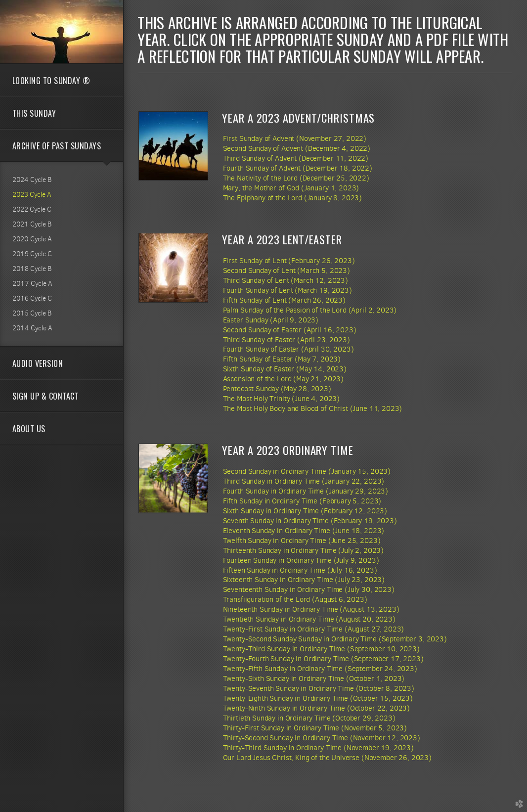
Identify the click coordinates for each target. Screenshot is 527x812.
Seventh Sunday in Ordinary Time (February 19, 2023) (310, 521)
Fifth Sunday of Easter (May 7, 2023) (282, 359)
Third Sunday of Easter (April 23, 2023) (286, 340)
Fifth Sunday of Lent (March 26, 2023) (284, 300)
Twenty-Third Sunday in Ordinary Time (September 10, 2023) (321, 649)
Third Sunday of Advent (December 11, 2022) (296, 158)
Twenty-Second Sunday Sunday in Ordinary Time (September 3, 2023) (335, 639)
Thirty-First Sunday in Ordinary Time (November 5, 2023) (315, 728)
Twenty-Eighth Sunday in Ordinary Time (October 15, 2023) (318, 698)
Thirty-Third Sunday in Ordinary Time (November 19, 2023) (318, 748)
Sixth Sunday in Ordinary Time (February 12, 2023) (305, 511)
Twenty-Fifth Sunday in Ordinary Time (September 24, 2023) (320, 669)
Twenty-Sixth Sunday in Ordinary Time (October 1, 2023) (314, 678)
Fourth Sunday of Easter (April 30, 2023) (288, 349)
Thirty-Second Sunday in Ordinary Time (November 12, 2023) (322, 738)
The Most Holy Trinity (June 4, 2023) (281, 399)
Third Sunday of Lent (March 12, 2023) (285, 280)
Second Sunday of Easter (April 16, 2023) (290, 330)
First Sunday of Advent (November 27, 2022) (295, 138)
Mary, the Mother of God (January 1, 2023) (291, 188)
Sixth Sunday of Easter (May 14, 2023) (285, 369)
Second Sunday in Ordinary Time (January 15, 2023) (307, 471)
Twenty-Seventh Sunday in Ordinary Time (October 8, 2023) (319, 688)
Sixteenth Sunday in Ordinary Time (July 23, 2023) (304, 580)
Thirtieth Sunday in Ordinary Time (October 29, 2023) (309, 718)
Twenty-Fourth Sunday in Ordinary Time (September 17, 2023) (323, 659)
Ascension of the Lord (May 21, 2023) (283, 379)
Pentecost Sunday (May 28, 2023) (277, 389)
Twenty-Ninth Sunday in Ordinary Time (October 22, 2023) (317, 708)
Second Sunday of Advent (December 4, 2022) (297, 148)
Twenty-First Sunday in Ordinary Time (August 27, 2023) (314, 629)
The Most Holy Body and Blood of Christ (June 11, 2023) (313, 408)
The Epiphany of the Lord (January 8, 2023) (293, 198)
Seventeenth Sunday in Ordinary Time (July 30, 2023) (309, 589)
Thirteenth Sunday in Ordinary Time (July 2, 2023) (303, 550)
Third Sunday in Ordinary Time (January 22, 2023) (304, 481)
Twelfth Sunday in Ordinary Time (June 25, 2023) (302, 541)
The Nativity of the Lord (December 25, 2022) (296, 178)
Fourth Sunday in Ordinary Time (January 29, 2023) (306, 491)
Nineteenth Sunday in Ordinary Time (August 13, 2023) (311, 609)
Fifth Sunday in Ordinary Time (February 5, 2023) (302, 501)
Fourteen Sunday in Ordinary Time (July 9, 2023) (301, 560)
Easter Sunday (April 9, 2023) (271, 320)
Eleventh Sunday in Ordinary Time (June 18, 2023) (304, 531)
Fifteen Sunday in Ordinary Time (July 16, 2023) (300, 570)
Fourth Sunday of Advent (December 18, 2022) (298, 168)
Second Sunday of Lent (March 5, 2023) (286, 271)
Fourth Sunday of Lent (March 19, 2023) (287, 290)
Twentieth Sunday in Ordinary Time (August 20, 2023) (309, 619)
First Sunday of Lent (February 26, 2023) (289, 261)
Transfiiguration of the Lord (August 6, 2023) (295, 599)
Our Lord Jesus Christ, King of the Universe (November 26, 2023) (327, 758)
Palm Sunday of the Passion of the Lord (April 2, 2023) (310, 310)
